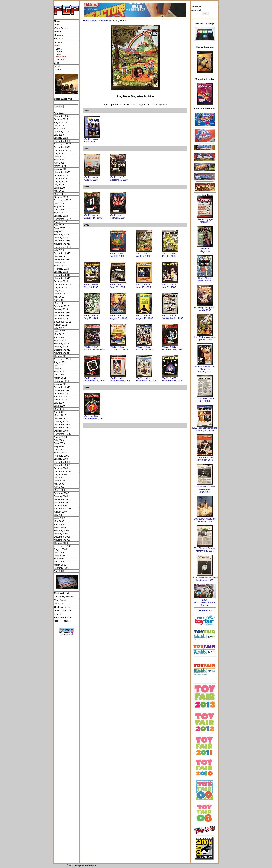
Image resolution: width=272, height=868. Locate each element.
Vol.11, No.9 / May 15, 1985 (91, 286)
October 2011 (61, 356)
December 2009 (62, 425)
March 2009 (60, 453)
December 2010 (62, 387)
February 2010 (61, 418)
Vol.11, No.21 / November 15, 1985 (94, 379)
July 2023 (59, 135)
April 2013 (59, 300)
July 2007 (59, 515)
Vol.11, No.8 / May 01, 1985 (169, 255)
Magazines (107, 21)
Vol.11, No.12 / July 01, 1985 (170, 286)
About (57, 66)
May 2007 (59, 521)
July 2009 (59, 440)
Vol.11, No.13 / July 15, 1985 (92, 317)
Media (95, 21)
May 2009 (59, 446)
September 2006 (63, 546)
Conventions (205, 610)
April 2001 (59, 571)
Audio (59, 52)
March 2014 (60, 266)
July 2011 (59, 365)
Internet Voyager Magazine (205, 221)
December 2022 (62, 141)
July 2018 (59, 203)
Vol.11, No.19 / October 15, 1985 (145, 348)
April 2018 (59, 210)
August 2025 (60, 122)
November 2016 (62, 244)
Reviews (58, 35)
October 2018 (61, 197)
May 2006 (59, 559)
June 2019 (59, 188)
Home (86, 21)
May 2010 (59, 409)
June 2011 (59, 368)
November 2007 (62, 502)
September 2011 (63, 359)
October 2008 (61, 468)
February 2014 (61, 269)
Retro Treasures (62, 621)
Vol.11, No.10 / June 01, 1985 (118, 286)
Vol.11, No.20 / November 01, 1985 (172, 348)
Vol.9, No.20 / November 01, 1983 (94, 417)
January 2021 (61, 169)
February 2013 (61, 306)
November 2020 (62, 172)
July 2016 (59, 250)
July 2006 (59, 552)
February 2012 (61, 344)
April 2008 (59, 487)
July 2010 (59, 403)
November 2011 (62, 353)
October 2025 (61, 119)
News (57, 21)
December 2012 (62, 312)
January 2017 (61, 238)
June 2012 (59, 331)
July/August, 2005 (205, 430)
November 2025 (62, 116)
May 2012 (59, 334)
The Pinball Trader (205, 398)
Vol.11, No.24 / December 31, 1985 (172, 379)
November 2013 (62, 278)
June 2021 (59, 157)
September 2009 (63, 434)
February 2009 (61, 456)
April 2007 (59, 524)
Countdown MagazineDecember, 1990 (205, 520)
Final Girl (59, 614)
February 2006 (61, 568)
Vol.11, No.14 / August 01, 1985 (119, 317)
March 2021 (60, 166)
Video (59, 49)
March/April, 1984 (205, 551)
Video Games (61, 28)
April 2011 (59, 375)
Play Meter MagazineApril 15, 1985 (205, 338)
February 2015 (61, 256)
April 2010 (59, 412)
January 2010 (61, 421)
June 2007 (59, 518)
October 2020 (61, 175)
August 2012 (60, 325)
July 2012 (59, 328)
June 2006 (59, 555)
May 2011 (59, 372)
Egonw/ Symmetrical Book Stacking (205, 602)
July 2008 (59, 478)
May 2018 (59, 206)
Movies (58, 32)
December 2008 (62, 462)
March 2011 (60, 378)
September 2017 (63, 219)
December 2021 (62, 147)
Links (57, 63)
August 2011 (60, 362)
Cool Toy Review (63, 607)
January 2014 (61, 272)
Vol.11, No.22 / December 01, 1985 (120, 379)
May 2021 (59, 160)
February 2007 (61, 531)
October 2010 (61, 393)
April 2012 (59, 337)
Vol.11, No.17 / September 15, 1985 (95, 348)
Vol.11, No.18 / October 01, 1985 (119, 348)
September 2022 (63, 144)
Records (60, 59)
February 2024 (61, 132)
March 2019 (60, 194)
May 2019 (59, 191)
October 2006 (61, 543)
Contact (58, 70)
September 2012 (63, 322)
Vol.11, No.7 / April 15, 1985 (143, 255)
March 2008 (60, 490)
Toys (56, 25)
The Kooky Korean (64, 597)
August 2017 (60, 222)
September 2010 (63, 397)
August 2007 (60, 512)
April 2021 (59, 163)
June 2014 (59, 263)
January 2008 (61, 496)
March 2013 (60, 303)
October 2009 (61, 431)
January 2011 (61, 384)
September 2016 (63, 247)
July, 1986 (205, 401)
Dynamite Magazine (205, 250)
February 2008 (61, 493)
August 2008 (60, 474)
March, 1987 (205, 310)
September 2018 (63, 200)
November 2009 (62, 428)
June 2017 (59, 228)
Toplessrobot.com (63, 610)
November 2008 (62, 465)
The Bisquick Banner (205, 548)
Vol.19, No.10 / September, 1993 (119, 178)
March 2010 (60, 415)
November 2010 (62, 390)
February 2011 (61, 381)
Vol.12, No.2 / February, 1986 (118, 217)
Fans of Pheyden (63, 617)
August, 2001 (205, 372)
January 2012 (61, 347)
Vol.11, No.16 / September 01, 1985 (173, 317)
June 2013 (59, 294)
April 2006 (59, 562)
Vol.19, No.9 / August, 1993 (91, 178)
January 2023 (61, 138)
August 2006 (60, 549)
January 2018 (61, 216)
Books (59, 54)
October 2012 (61, 319)
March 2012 (60, 340)
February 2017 (61, 234)
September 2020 (63, 178)
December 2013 (62, 275)
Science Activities (205, 457)
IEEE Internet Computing (205, 428)
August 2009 (60, 437)
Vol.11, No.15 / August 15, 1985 (145, 317)
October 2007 (61, 506)
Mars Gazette (61, 600)
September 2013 (63, 284)
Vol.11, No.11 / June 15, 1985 (144, 286)
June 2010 (59, 406)
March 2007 (60, 527)
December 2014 (62, 259)
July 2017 (59, 225)
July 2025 (59, 125)
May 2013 (59, 297)
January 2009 (61, 459)
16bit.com (59, 604)
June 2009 (59, 443)
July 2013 (59, 291)
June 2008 (59, 481)
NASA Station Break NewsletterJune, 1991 (205, 489)
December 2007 (62, 499)
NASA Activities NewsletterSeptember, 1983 (205, 579)
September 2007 (63, 509)
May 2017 (59, 231)
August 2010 (60, 400)
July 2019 (59, 185)
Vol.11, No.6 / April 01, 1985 (117, 255)
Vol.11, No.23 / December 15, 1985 (146, 379)
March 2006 (60, 565)
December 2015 (62, 253)
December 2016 (62, 241)
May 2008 (59, 484)
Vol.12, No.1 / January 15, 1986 (93, 217)
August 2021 (60, 153)
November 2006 (62, 540)
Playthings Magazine (205, 308)
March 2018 (60, 213)
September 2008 (63, 471)
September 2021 (63, 150)
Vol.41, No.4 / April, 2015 (91, 140)
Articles (58, 42)
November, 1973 (205, 460)
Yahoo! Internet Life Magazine (205, 368)
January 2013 (61, 309)
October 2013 (61, 281)
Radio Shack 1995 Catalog (205, 279)
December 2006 (62, 537)
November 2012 (62, 316)
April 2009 (59, 449)
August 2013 (60, 287)
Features (59, 39)
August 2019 (60, 182)
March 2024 (60, 129)
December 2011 (62, 350)
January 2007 (61, 534)
